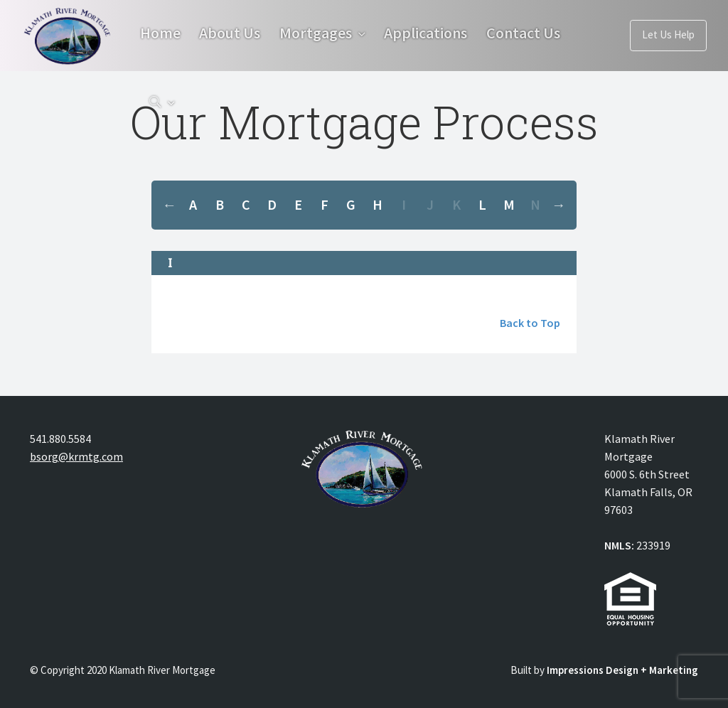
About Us (235, 34)
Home (160, 34)
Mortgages (326, 34)
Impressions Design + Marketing (622, 670)
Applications (442, 34)
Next (559, 205)
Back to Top (530, 323)
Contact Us (189, 104)
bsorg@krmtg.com (76, 456)
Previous (169, 205)
